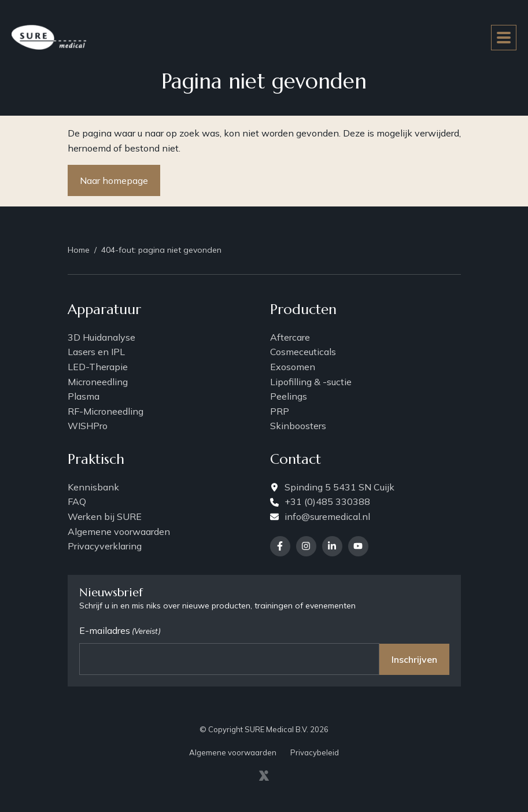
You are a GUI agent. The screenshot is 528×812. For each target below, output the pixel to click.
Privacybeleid (315, 752)
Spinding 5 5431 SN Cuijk (332, 487)
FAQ (77, 501)
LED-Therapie (98, 367)
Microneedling (98, 382)
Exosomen (293, 367)
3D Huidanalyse (101, 337)
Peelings (289, 396)
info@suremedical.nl (320, 516)
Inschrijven (414, 659)
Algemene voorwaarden (119, 532)
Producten (303, 310)
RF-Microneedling (106, 411)
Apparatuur (104, 310)
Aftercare (290, 337)
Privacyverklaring (105, 546)
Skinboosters (298, 426)
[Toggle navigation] (504, 38)
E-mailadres (120, 631)
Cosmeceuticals (303, 352)
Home (79, 250)
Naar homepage (114, 180)
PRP (280, 411)
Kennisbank (93, 487)
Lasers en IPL (96, 352)
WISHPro (88, 426)
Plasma (84, 396)
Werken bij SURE (105, 516)
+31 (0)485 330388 (320, 501)
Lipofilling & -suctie (311, 382)
